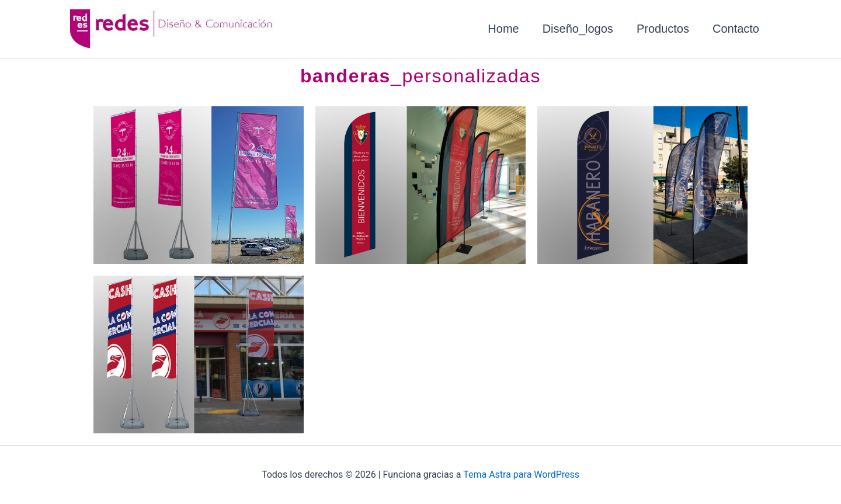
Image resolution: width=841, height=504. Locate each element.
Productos (663, 29)
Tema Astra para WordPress (521, 475)
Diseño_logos (578, 29)
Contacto (736, 29)
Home (503, 29)
